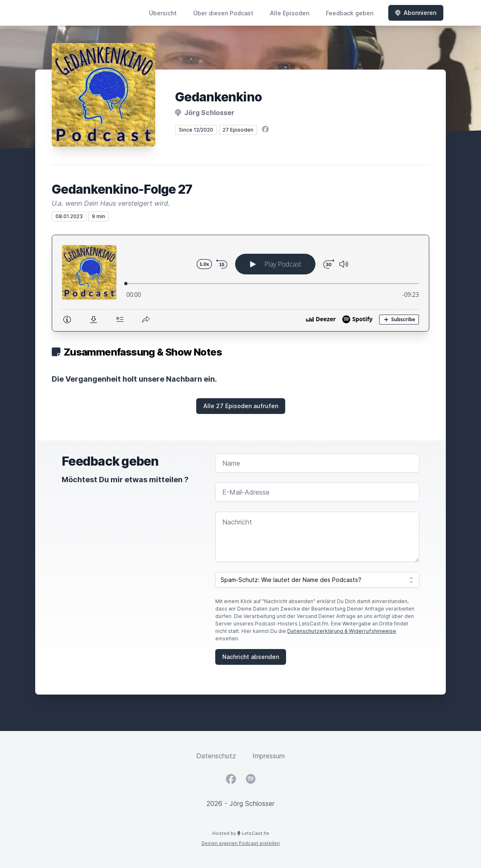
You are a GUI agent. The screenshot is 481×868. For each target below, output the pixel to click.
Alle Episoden (290, 13)
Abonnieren (416, 13)
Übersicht (163, 13)
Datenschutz (216, 756)
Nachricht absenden (251, 657)
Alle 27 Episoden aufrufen (241, 406)
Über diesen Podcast (223, 13)
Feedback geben (350, 13)
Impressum (269, 756)
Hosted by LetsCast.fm (241, 833)
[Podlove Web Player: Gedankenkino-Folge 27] (240, 283)
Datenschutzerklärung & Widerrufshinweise (342, 631)
